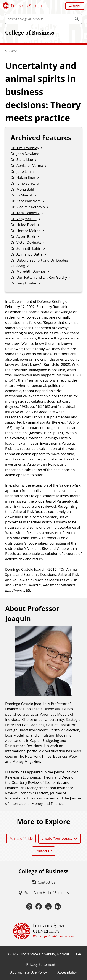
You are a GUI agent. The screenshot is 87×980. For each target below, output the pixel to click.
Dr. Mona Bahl (22, 189)
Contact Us (44, 851)
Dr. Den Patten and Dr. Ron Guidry (39, 277)
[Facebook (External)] (39, 906)
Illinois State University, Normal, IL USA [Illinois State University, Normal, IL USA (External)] (50, 954)
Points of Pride (21, 839)
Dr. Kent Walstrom (26, 201)
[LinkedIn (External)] (58, 906)
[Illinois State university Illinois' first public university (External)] (43, 931)
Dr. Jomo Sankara (25, 183)
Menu (77, 6)
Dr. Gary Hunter (24, 283)
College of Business (30, 32)
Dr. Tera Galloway (25, 213)
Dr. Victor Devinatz (26, 242)
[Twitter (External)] (48, 906)
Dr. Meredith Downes (28, 271)
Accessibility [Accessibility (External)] (67, 972)
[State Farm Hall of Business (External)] (43, 893)
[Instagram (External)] (29, 906)
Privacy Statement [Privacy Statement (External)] (41, 964)
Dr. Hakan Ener (23, 177)
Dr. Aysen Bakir (23, 237)
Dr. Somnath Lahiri (26, 248)
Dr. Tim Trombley (25, 148)
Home (13, 51)
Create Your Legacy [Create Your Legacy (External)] (57, 838)
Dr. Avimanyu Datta (27, 254)
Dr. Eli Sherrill (22, 195)
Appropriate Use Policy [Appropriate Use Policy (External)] (28, 972)
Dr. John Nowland (25, 154)
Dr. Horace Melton (26, 231)
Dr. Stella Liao (22, 160)
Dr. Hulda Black (23, 225)
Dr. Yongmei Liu (24, 219)
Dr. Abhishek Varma (27, 166)
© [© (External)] (7, 954)
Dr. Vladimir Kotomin (28, 207)
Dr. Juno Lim (21, 171)
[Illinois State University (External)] (22, 6)
